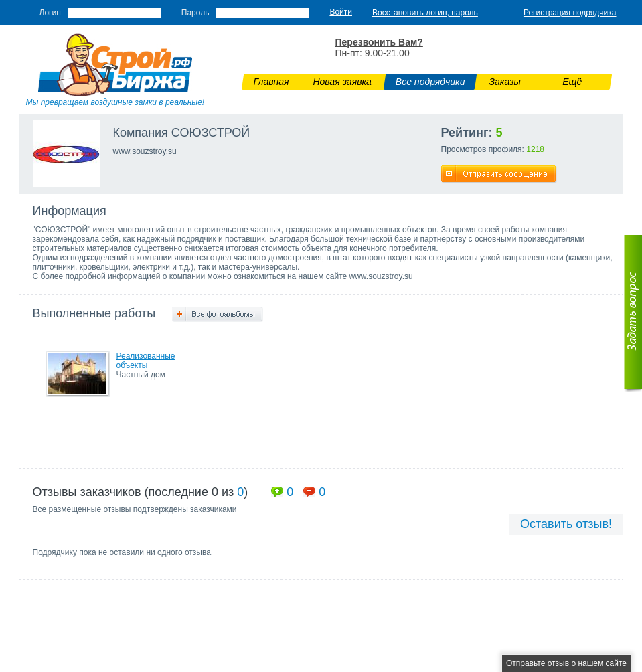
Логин (50, 13)
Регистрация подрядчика (570, 13)
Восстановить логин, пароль (425, 13)
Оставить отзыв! (566, 524)
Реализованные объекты (146, 361)
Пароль (195, 13)
